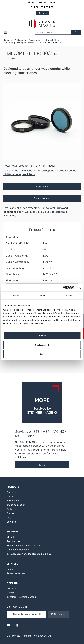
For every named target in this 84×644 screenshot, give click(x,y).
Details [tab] (42, 295)
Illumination (13, 501)
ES (42, 7)
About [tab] (69, 295)
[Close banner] (80, 288)
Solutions (13, 532)
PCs (9, 518)
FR (47, 7)
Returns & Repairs (16, 573)
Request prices (42, 198)
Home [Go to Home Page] (6, 40)
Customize (42, 345)
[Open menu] (6, 32)
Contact (52, 2)
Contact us (42, 187)
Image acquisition (16, 505)
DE (37, 7)
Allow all (42, 336)
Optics (10, 496)
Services (11, 522)
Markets (11, 537)
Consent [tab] (15, 295)
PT (52, 7)
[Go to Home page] (42, 24)
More (42, 465)
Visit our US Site (17, 607)
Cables (10, 513)
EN (32, 7)
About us (11, 588)
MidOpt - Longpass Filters (22, 42)
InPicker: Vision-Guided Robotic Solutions (29, 554)
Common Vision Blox (18, 550)
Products (19, 40)
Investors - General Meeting (21, 597)
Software (11, 509)
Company (13, 583)
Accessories (34, 40)
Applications (13, 541)
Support (11, 569)
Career (10, 593)
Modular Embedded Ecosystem (23, 545)
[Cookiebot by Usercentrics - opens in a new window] (61, 288)
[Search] (76, 32)
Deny (42, 354)
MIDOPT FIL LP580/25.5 (51, 42)
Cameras (11, 492)
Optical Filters (53, 40)
